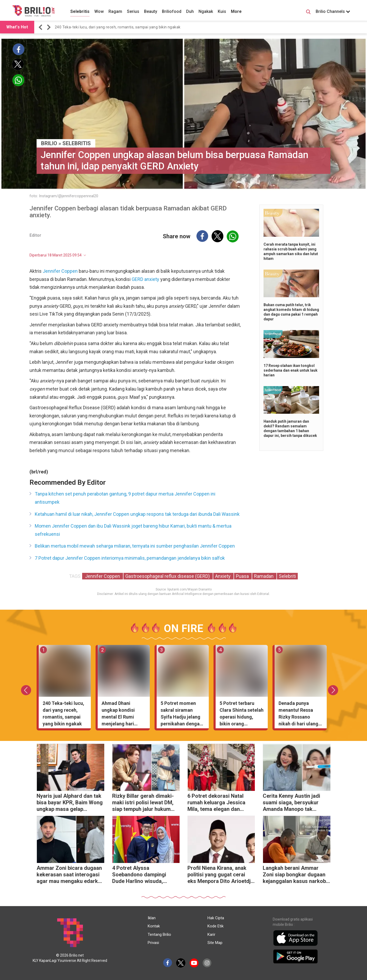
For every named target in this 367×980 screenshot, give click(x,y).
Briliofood (172, 11)
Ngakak (206, 11)
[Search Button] (308, 13)
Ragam (115, 11)
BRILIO (49, 143)
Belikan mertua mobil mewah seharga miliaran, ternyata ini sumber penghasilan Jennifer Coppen (135, 546)
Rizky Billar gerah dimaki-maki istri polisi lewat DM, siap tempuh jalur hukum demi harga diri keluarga (143, 803)
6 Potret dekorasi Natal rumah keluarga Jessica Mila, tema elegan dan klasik (216, 803)
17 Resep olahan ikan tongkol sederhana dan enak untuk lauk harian (291, 370)
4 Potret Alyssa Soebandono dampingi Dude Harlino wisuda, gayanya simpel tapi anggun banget (145, 875)
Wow (99, 11)
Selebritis (80, 11)
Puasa (243, 576)
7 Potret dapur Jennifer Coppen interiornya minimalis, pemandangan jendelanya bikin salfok (130, 558)
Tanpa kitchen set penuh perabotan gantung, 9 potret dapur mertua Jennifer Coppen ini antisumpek (125, 498)
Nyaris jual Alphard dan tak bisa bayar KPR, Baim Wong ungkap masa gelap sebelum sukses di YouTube (70, 803)
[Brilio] (33, 11)
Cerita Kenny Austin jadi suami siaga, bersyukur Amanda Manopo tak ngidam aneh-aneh (291, 803)
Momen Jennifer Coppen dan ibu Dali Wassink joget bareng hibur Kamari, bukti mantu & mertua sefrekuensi (133, 530)
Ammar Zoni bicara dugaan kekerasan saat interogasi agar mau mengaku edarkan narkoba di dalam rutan (70, 875)
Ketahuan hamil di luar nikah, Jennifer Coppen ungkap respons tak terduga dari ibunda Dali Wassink (137, 514)
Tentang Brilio (159, 934)
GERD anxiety (145, 279)
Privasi (153, 943)
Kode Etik (215, 926)
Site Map (215, 943)
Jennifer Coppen (60, 271)
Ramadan (264, 576)
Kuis (222, 11)
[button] (41, 27)
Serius (133, 11)
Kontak (154, 926)
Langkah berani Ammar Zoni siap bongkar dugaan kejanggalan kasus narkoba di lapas (296, 875)
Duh (190, 11)
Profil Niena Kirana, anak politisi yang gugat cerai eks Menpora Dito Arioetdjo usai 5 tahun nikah (221, 875)
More (236, 11)
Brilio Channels (333, 11)
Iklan (152, 918)
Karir (211, 934)
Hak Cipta (216, 918)
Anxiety (223, 576)
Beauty (151, 11)
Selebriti (287, 576)
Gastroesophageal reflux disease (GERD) (168, 576)
